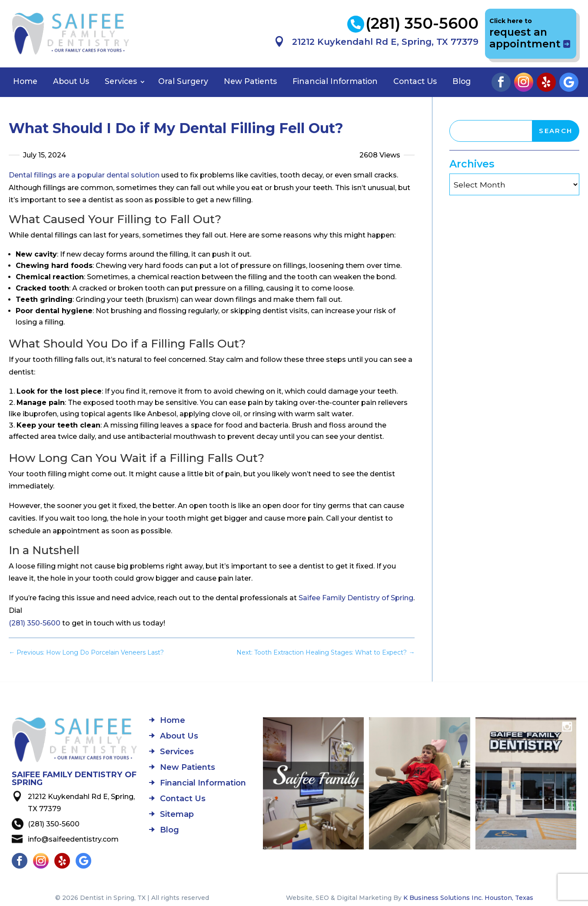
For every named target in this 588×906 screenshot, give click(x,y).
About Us (71, 81)
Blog (462, 81)
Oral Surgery (183, 81)
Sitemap (177, 815)
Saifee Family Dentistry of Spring (356, 598)
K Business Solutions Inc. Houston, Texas (468, 898)
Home (25, 81)
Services (121, 81)
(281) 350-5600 (35, 623)
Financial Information (335, 81)
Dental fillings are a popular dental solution (84, 175)
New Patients (250, 81)
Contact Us (415, 81)
